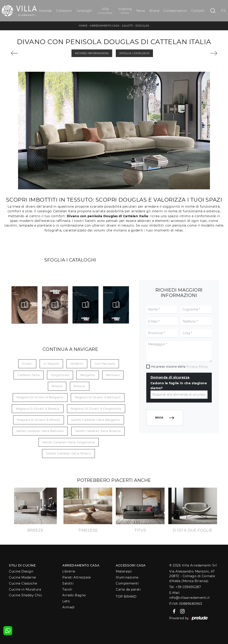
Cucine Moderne (22, 577)
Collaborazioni (175, 11)
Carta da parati (128, 589)
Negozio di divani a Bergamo (40, 397)
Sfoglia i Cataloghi (134, 53)
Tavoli (67, 589)
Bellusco (113, 375)
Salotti (127, 26)
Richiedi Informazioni (92, 53)
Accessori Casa (131, 565)
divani (27, 364)
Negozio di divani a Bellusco (98, 397)
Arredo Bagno (74, 595)
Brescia (79, 386)
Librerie (69, 571)
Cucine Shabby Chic (25, 595)
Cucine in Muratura (25, 589)
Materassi (124, 571)
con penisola (105, 364)
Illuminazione (127, 577)
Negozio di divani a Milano (38, 420)
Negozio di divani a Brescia (38, 409)
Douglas (142, 26)
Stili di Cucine (22, 565)
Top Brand (126, 597)
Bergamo (88, 375)
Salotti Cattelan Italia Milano (69, 453)
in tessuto (51, 364)
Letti (66, 601)
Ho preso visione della (180, 366)
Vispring (125, 11)
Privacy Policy (197, 366)
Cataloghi (84, 11)
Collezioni (64, 11)
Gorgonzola (60, 375)
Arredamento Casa (105, 26)
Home (83, 26)
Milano (57, 386)
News (141, 11)
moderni (77, 364)
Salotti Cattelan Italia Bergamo (96, 420)
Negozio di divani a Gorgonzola (96, 409)
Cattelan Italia (28, 375)
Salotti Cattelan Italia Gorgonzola (68, 442)
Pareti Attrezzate (76, 577)
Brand (154, 11)
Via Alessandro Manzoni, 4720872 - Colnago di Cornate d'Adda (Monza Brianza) (192, 576)
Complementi (127, 583)
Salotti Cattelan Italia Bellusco (40, 431)
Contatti (198, 11)
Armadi (68, 607)
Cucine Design (21, 571)
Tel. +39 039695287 (185, 587)
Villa (105, 11)
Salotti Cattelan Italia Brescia (98, 431)
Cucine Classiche (23, 583)
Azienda (45, 11)
